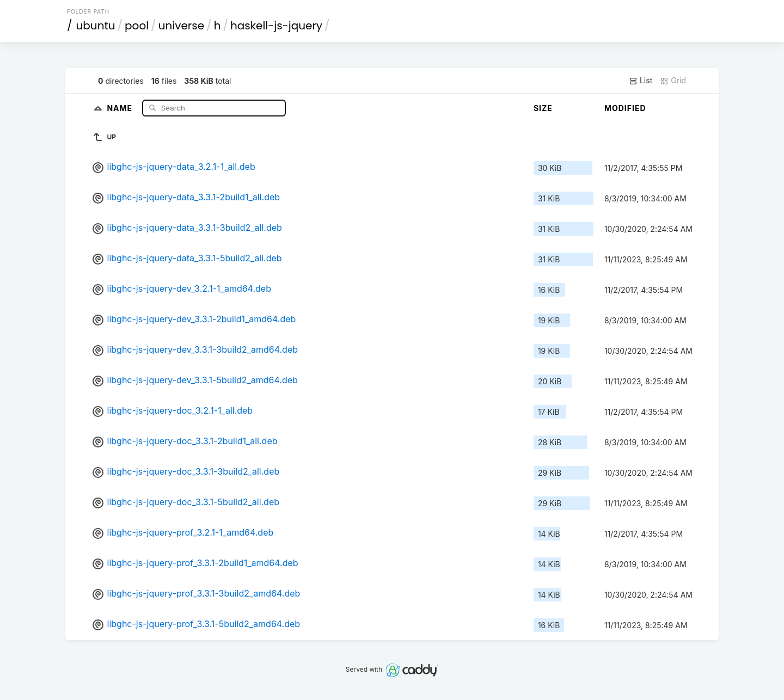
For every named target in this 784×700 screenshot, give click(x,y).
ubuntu (96, 26)
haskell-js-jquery (276, 26)
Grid (673, 81)
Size (543, 108)
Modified (625, 108)
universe (181, 26)
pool (137, 26)
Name (121, 108)
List (641, 81)
